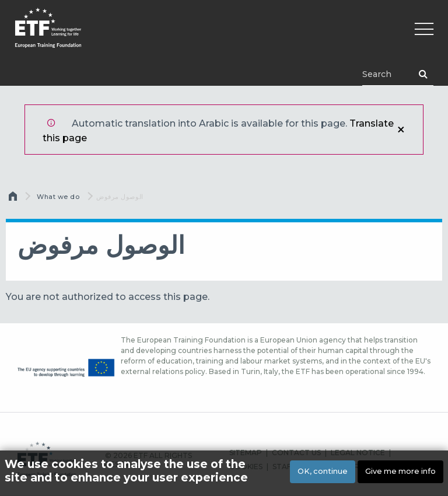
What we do (58, 197)
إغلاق (401, 130)
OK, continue (323, 471)
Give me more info (400, 471)
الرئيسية (14, 199)
